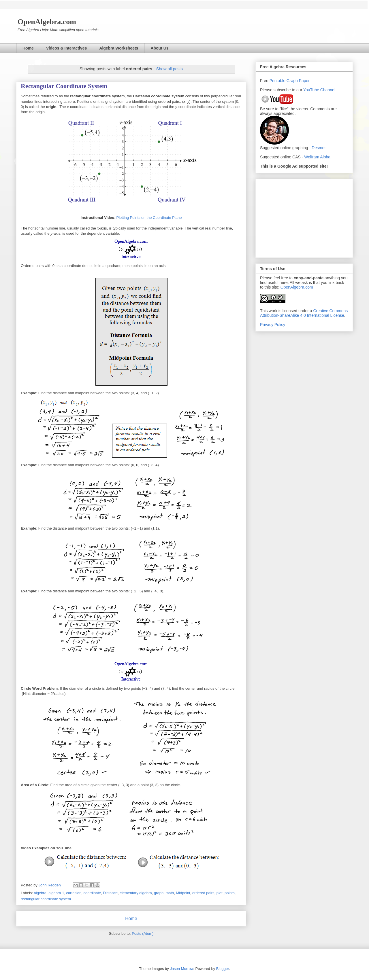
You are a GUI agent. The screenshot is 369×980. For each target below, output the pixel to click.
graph (159, 893)
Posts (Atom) (143, 933)
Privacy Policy (273, 325)
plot (220, 893)
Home (28, 48)
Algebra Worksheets (119, 48)
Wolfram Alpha (317, 157)
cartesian (74, 893)
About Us (159, 48)
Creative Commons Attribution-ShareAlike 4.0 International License (304, 313)
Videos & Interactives (66, 48)
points (230, 893)
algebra (40, 893)
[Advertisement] (304, 217)
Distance (111, 893)
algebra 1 (56, 893)
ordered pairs (203, 893)
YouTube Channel (319, 90)
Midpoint (183, 893)
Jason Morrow (181, 969)
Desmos (319, 148)
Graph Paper (298, 81)
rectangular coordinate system (46, 899)
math (170, 893)
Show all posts (170, 69)
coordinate (92, 893)
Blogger (223, 969)
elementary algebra (136, 893)
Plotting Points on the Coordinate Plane (149, 218)
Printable (278, 81)
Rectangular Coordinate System (64, 86)
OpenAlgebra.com (297, 287)
